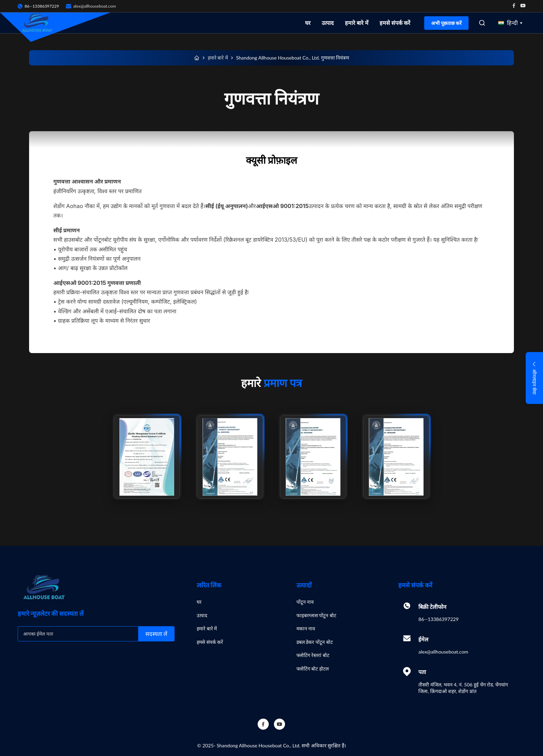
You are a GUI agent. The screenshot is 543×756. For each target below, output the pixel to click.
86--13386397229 (438, 619)
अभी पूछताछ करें (446, 23)
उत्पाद (328, 23)
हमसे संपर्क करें (395, 23)
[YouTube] (279, 724)
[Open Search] (482, 23)
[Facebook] (263, 724)
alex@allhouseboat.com (94, 6)
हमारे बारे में (357, 23)
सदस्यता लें (156, 634)
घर (308, 23)
